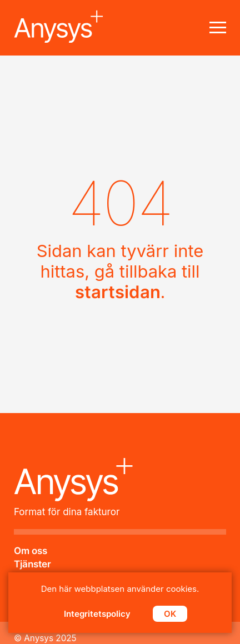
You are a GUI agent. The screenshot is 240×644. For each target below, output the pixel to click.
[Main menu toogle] (218, 28)
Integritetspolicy (97, 614)
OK (170, 614)
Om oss (31, 551)
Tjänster (32, 564)
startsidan (118, 292)
